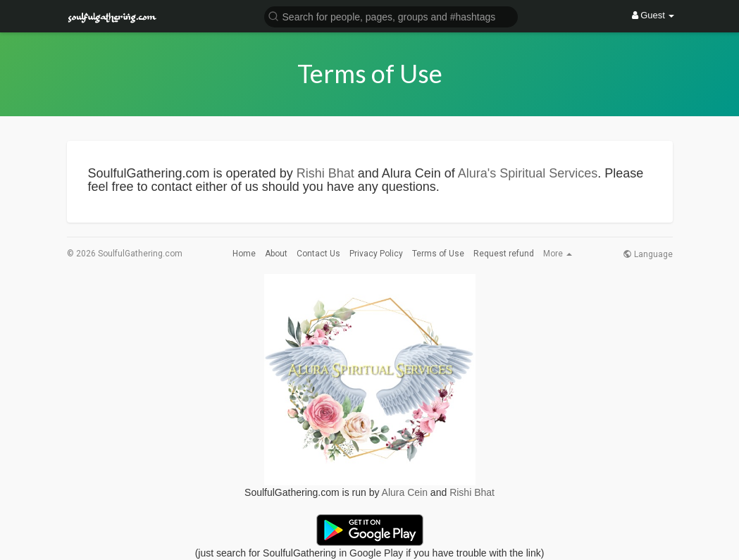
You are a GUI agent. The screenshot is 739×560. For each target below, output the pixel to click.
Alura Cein (405, 492)
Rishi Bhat (325, 173)
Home (244, 254)
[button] (391, 16)
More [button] (558, 254)
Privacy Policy (376, 254)
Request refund (504, 254)
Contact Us (318, 254)
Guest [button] (653, 15)
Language (648, 254)
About (276, 254)
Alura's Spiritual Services (528, 173)
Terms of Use (438, 254)
